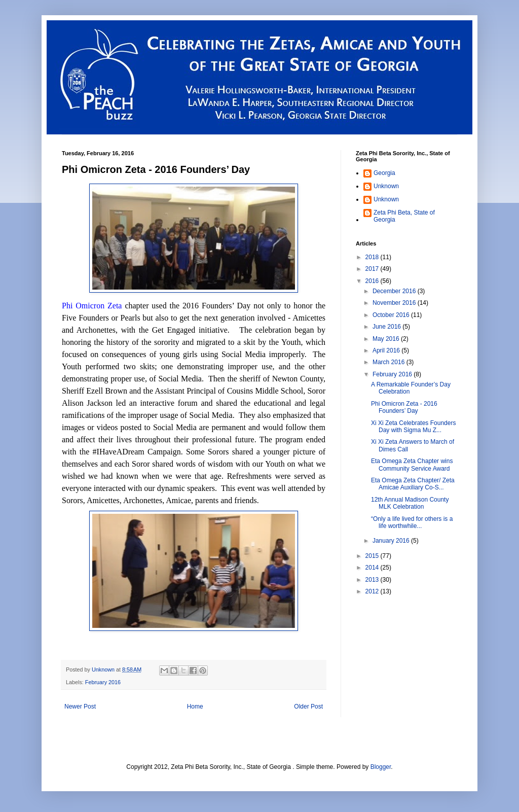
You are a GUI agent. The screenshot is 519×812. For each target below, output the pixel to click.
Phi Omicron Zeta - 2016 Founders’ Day (404, 407)
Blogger (381, 767)
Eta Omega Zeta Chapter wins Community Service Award (412, 465)
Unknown (386, 186)
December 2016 (395, 291)
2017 (373, 269)
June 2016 (387, 327)
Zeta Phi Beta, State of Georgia (404, 216)
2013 (373, 580)
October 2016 (392, 315)
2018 (373, 257)
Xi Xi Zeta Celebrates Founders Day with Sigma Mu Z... (413, 427)
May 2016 (387, 339)
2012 (373, 591)
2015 (373, 556)
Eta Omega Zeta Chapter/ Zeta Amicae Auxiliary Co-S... (413, 484)
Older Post (308, 707)
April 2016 (387, 350)
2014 (373, 568)
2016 (373, 281)
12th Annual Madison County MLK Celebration (410, 503)
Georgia (384, 173)
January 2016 (392, 541)
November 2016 (395, 303)
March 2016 (390, 362)
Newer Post (80, 707)
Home (195, 707)
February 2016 (103, 682)
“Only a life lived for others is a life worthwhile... (412, 522)
